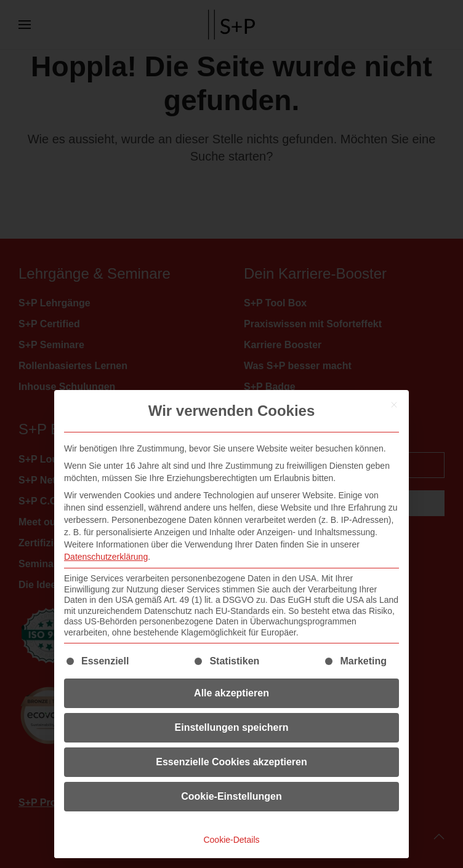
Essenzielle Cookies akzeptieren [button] (231, 762)
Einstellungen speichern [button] (232, 727)
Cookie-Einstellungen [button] (231, 796)
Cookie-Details (231, 840)
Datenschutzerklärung (106, 557)
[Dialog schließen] (394, 405)
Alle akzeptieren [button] (231, 693)
